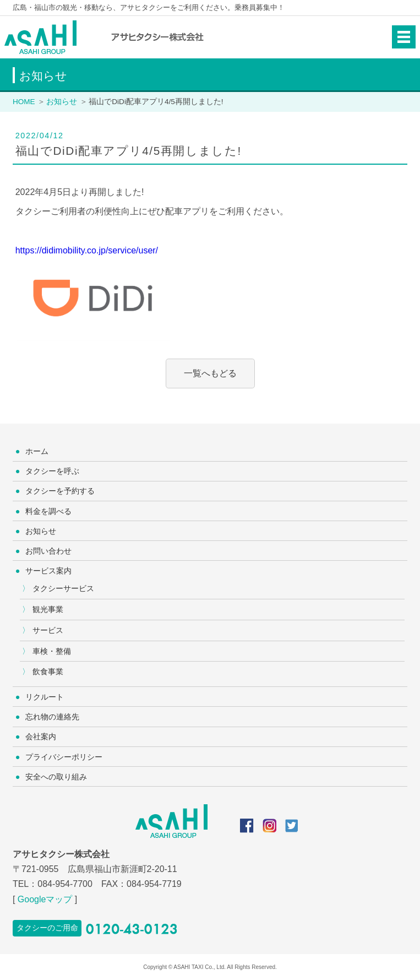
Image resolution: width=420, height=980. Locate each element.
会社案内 (41, 737)
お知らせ (62, 102)
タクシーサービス (63, 588)
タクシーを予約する (60, 491)
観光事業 (48, 609)
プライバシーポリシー (64, 757)
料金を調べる (48, 511)
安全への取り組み (56, 777)
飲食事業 (48, 672)
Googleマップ (45, 899)
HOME (24, 102)
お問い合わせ (48, 551)
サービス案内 (48, 571)
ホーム (37, 451)
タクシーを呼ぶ (52, 471)
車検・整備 (52, 651)
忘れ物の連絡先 (52, 717)
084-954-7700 (65, 884)
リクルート (45, 697)
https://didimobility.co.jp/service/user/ (87, 250)
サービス (48, 630)
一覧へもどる (210, 373)
